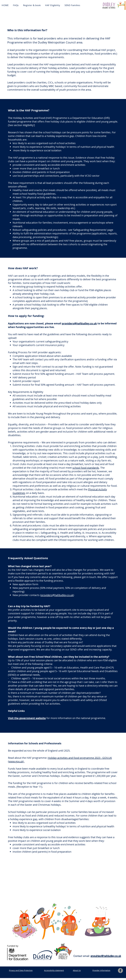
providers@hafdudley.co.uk (79, 323)
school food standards (86, 468)
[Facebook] (120, 971)
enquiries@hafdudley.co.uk (106, 956)
